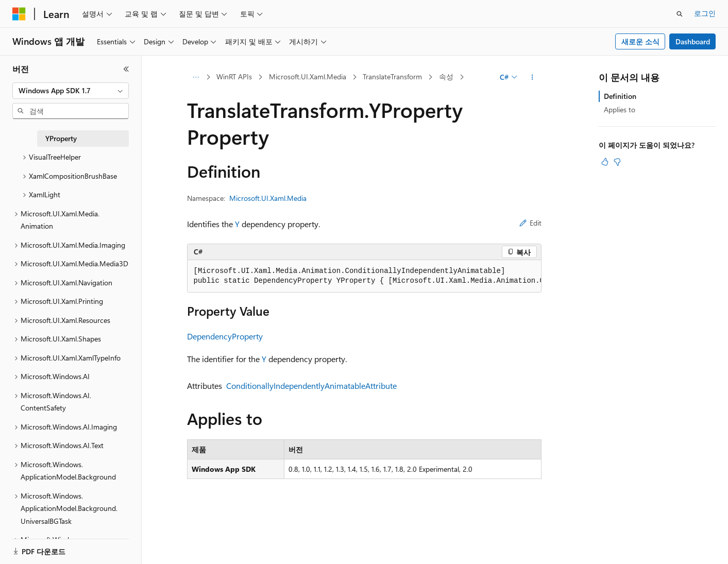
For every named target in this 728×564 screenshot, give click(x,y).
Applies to (620, 109)
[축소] (126, 69)
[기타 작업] (532, 77)
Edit (530, 223)
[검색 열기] (680, 14)
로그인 (705, 13)
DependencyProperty (225, 336)
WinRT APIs (234, 76)
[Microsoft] (19, 14)
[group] (364, 276)
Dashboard (693, 41)
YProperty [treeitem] (61, 138)
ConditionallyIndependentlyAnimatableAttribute (311, 386)
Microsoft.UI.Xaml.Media (308, 76)
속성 (446, 76)
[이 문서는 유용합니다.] (605, 162)
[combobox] (71, 91)
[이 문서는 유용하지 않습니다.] (617, 162)
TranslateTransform (392, 76)
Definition (620, 96)
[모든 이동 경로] (196, 77)
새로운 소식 (640, 41)
